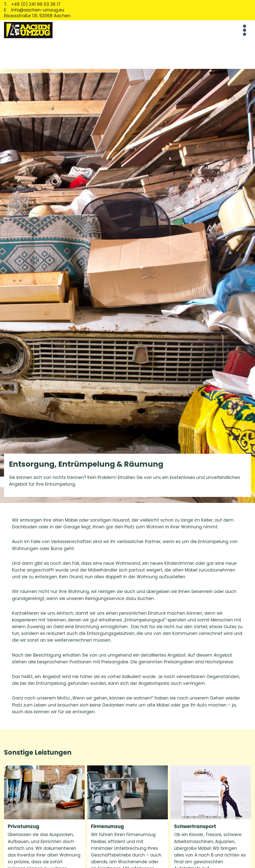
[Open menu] (244, 30)
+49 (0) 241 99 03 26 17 (36, 4)
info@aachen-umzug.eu (38, 10)
